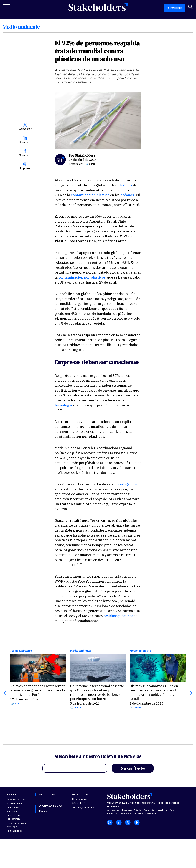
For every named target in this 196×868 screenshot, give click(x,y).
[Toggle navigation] (6, 6)
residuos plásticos (118, 616)
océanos (127, 195)
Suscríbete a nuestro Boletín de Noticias (98, 757)
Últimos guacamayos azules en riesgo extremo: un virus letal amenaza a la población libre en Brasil (155, 692)
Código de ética (80, 803)
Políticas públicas (15, 831)
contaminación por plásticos (82, 277)
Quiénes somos (79, 799)
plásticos (125, 185)
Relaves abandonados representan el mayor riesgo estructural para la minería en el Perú (38, 690)
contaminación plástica (90, 195)
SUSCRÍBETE (175, 8)
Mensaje (43, 811)
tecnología (63, 405)
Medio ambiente (21, 651)
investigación (126, 484)
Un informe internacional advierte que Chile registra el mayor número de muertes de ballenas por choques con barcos (97, 692)
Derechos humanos (16, 799)
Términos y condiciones (83, 807)
